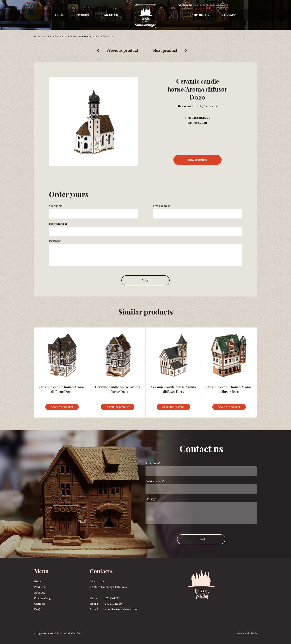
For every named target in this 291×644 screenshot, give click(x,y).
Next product (165, 50)
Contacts (230, 15)
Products (84, 15)
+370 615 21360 (113, 604)
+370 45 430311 (113, 598)
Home (59, 15)
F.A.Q (37, 609)
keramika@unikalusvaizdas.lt (210, 5)
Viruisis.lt (252, 633)
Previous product (122, 50)
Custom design (198, 15)
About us (111, 15)
